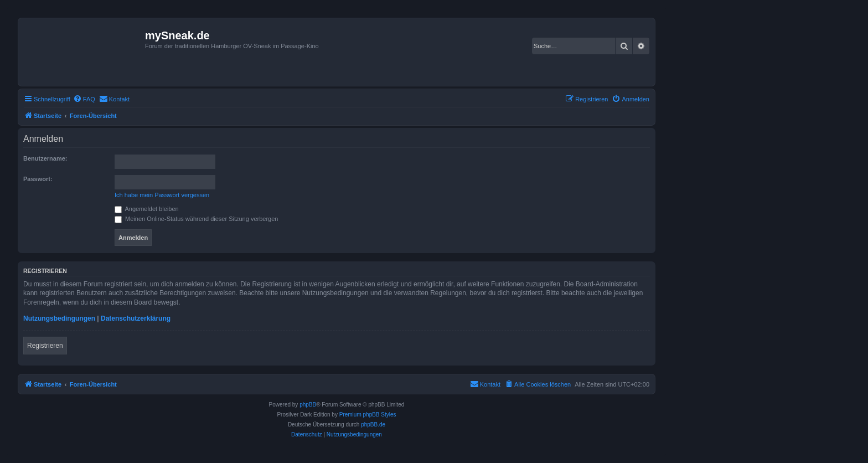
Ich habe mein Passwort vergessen (162, 195)
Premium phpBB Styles (368, 415)
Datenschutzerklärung (136, 318)
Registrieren (45, 346)
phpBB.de (373, 425)
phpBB (308, 405)
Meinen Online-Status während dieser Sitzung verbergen (196, 219)
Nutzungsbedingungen (59, 318)
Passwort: (38, 179)
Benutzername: (45, 158)
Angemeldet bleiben (147, 209)
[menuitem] (84, 99)
